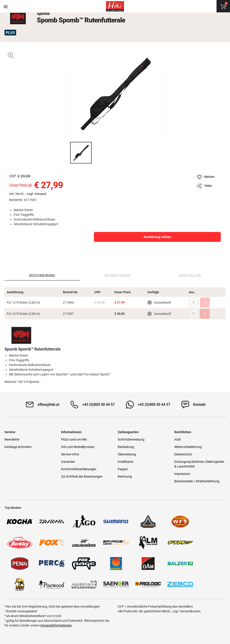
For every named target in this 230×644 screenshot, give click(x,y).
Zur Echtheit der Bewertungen (82, 476)
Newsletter (12, 439)
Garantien (68, 462)
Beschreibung (42, 276)
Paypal (123, 469)
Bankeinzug (126, 447)
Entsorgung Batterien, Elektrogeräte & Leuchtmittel (199, 464)
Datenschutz (183, 454)
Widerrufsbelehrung (188, 447)
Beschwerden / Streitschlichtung (197, 481)
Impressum (182, 474)
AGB (177, 439)
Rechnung (125, 476)
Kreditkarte (125, 462)
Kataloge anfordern (18, 447)
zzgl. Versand (37, 194)
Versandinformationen (56, 625)
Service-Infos (70, 454)
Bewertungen (117, 276)
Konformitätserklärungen (79, 469)
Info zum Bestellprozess (78, 447)
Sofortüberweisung (131, 439)
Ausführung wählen (157, 237)
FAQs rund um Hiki (74, 439)
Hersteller (190, 276)
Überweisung (127, 454)
